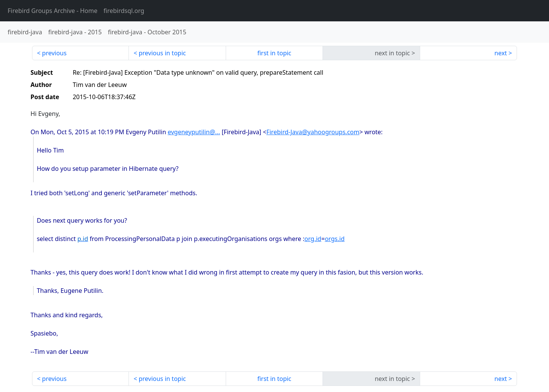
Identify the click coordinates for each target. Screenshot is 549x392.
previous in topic (162, 53)
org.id (313, 239)
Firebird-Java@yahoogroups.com (313, 132)
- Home (53, 11)
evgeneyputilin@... (194, 132)
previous (54, 53)
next (501, 53)
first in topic (274, 53)
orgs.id (335, 239)
